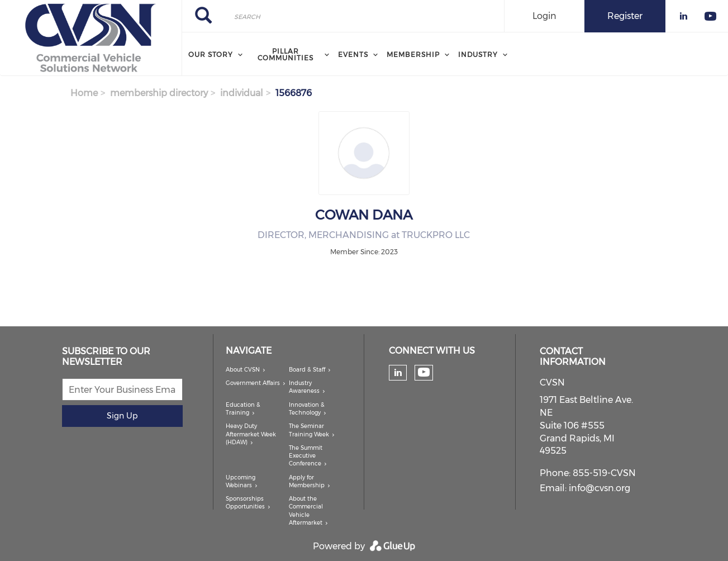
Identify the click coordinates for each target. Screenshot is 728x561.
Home (84, 93)
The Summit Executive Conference (306, 456)
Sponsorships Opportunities (245, 503)
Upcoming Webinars (241, 481)
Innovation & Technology (307, 409)
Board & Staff (307, 370)
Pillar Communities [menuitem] (286, 54)
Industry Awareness (304, 387)
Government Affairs (253, 383)
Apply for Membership (307, 481)
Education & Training (243, 409)
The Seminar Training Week (309, 430)
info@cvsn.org (599, 488)
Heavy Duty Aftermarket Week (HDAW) (251, 434)
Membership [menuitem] (413, 54)
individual (242, 93)
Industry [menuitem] (478, 54)
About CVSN (243, 370)
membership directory (159, 93)
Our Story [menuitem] (211, 54)
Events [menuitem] (353, 54)
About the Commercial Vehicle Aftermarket (306, 511)
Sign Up (122, 416)
